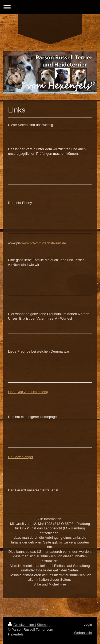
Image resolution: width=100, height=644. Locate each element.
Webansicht (83, 633)
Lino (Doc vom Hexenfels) (28, 392)
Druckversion (21, 625)
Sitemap (43, 625)
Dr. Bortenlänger (21, 457)
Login (88, 624)
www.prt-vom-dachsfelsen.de (44, 243)
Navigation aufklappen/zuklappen (50, 7)
